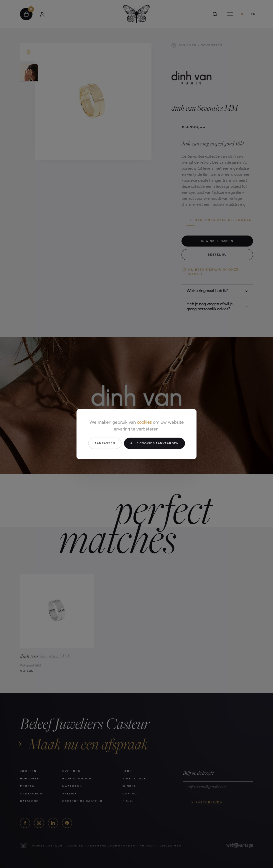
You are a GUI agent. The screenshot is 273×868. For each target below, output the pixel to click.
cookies (144, 423)
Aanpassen (105, 443)
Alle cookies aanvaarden (154, 443)
